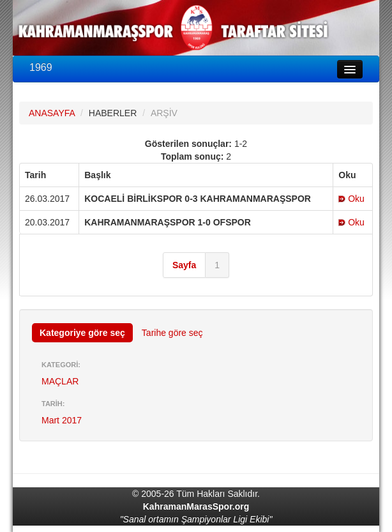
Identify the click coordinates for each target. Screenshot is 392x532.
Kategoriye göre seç (82, 333)
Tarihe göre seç (172, 333)
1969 (41, 67)
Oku (351, 199)
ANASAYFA (52, 113)
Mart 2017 (62, 420)
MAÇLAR (60, 381)
